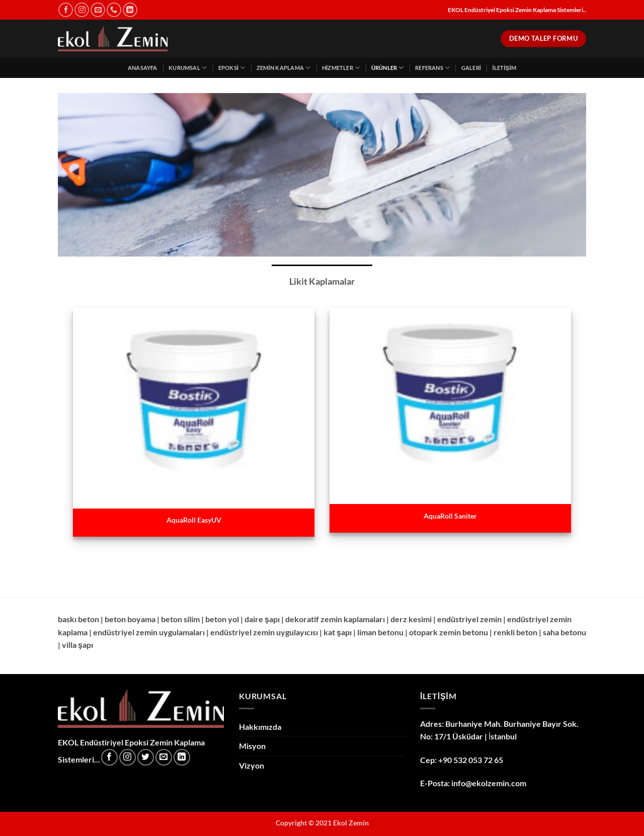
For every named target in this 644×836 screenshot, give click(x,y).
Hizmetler (341, 68)
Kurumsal (188, 68)
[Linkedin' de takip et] (130, 10)
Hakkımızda (260, 727)
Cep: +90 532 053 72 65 (462, 760)
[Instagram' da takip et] (82, 10)
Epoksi (232, 68)
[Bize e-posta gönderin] (98, 10)
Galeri (471, 68)
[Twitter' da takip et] (146, 757)
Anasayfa (143, 68)
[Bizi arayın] (114, 10)
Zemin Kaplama (284, 68)
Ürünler (388, 68)
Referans (432, 68)
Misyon (252, 746)
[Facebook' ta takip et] (66, 10)
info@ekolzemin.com (489, 783)
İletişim (504, 68)
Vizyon (252, 765)
